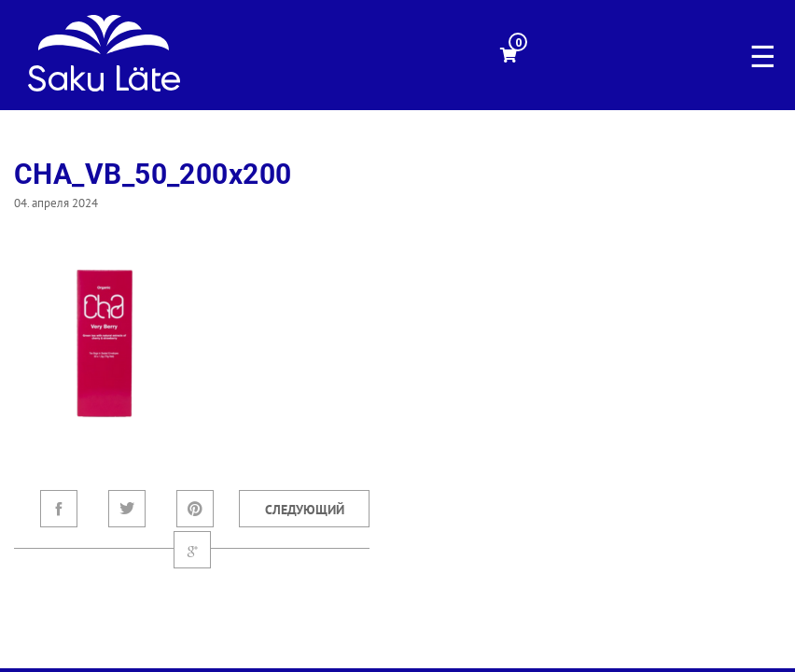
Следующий (305, 510)
